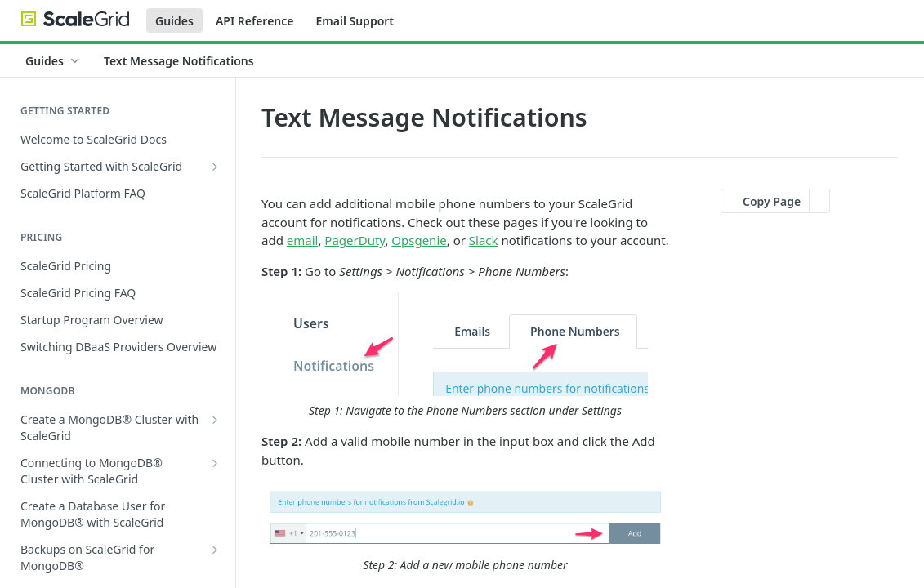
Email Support (355, 21)
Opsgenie (419, 240)
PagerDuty (355, 240)
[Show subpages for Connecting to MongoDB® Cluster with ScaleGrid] (215, 463)
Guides (174, 21)
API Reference (255, 21)
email (303, 240)
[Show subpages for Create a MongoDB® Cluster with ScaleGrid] (215, 420)
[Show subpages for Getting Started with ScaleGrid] (215, 167)
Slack (484, 240)
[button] (465, 356)
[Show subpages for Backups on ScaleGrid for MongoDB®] (215, 550)
